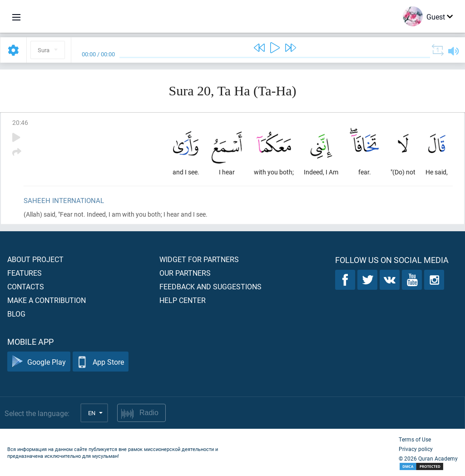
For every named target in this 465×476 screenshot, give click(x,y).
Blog (16, 314)
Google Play (39, 362)
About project (35, 259)
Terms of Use (415, 439)
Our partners (185, 273)
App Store (101, 362)
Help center (183, 300)
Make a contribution (47, 300)
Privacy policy (416, 449)
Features (25, 273)
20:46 (20, 122)
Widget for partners (199, 259)
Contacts (26, 286)
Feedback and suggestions (210, 286)
